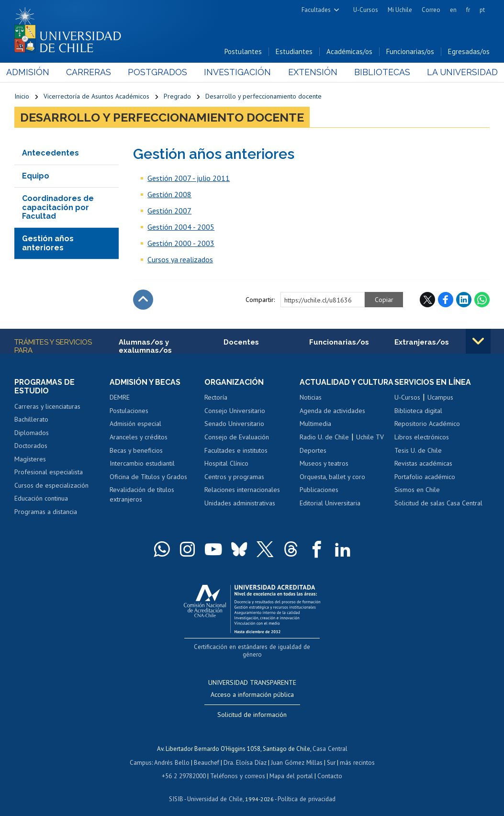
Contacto (328, 767)
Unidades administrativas (240, 503)
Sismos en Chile (417, 491)
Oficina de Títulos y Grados (148, 477)
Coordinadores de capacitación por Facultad (58, 208)
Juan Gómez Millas (296, 755)
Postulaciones (129, 411)
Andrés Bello (173, 755)
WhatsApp (482, 300)
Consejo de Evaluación (237, 437)
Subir (143, 300)
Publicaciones (319, 491)
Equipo (36, 176)
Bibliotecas (376, 73)
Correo (431, 10)
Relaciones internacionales (242, 491)
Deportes (313, 451)
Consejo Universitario (235, 411)
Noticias (311, 398)
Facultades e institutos (236, 451)
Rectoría (216, 398)
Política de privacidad (306, 790)
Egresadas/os (469, 52)
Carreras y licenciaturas (47, 407)
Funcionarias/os (410, 52)
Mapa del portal (290, 767)
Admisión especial (135, 425)
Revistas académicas (423, 464)
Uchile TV (370, 437)
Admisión (36, 73)
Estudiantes (294, 52)
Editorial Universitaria (330, 503)
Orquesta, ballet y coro (332, 477)
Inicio (22, 97)
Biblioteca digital (418, 411)
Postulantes (243, 52)
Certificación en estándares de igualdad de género (253, 647)
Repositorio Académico (427, 425)
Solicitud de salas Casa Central (438, 503)
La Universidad (454, 73)
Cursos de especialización (51, 486)
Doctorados (31, 447)
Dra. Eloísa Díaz (246, 755)
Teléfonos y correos (238, 767)
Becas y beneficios (136, 451)
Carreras (94, 73)
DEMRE (120, 398)
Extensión (309, 73)
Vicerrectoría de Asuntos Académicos (96, 97)
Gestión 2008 (169, 195)
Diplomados (32, 433)
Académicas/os (349, 52)
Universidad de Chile (215, 790)
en (453, 10)
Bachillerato (31, 420)
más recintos (356, 755)
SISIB (177, 790)
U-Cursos (366, 10)
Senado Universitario (234, 425)
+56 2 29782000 (185, 767)
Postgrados (160, 73)
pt (482, 10)
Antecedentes (50, 153)
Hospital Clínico (226, 464)
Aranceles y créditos (139, 437)
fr (468, 10)
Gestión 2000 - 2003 (181, 244)
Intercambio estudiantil (142, 464)
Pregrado (177, 97)
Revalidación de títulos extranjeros (142, 495)
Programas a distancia (46, 512)
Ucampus (440, 398)
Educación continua (41, 499)
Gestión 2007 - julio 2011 (189, 179)
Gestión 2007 (169, 211)
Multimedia (315, 425)
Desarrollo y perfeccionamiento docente (263, 97)
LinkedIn (464, 300)
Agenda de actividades (332, 411)
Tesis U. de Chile (418, 451)
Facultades (316, 10)
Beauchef (207, 755)
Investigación (237, 73)
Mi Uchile (400, 10)
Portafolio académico (425, 477)
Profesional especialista (49, 473)
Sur (330, 755)
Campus (142, 755)
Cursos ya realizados (180, 260)
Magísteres (30, 459)
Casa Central (330, 741)
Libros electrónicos (422, 437)
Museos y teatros (324, 464)
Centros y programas (234, 477)
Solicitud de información (252, 707)
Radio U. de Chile (324, 437)
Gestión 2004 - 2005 (181, 227)
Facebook (446, 300)
